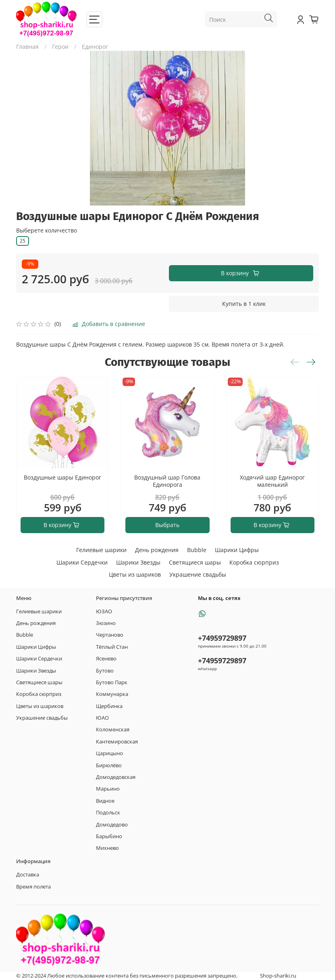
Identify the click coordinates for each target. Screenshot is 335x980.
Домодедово (112, 825)
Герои (60, 47)
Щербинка (109, 706)
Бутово (105, 671)
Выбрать (167, 524)
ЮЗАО (104, 611)
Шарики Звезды (138, 562)
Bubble (197, 550)
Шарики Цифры (237, 550)
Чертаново (110, 635)
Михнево (107, 848)
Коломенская (113, 730)
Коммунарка (112, 694)
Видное (105, 801)
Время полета (33, 887)
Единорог (95, 47)
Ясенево (106, 659)
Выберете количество (47, 231)
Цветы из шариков (135, 574)
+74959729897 (222, 638)
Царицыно (109, 753)
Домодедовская (116, 777)
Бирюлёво (109, 765)
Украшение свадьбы (198, 574)
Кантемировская (117, 742)
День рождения (157, 550)
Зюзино (106, 623)
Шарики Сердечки (82, 562)
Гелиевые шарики (101, 550)
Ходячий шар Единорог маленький (272, 481)
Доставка (28, 875)
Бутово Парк (112, 682)
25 (23, 241)
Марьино (108, 789)
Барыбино (109, 836)
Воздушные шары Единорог (62, 477)
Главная (27, 47)
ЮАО (102, 718)
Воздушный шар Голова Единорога (167, 481)
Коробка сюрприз (254, 562)
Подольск (108, 813)
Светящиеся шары (195, 562)
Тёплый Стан (112, 647)
